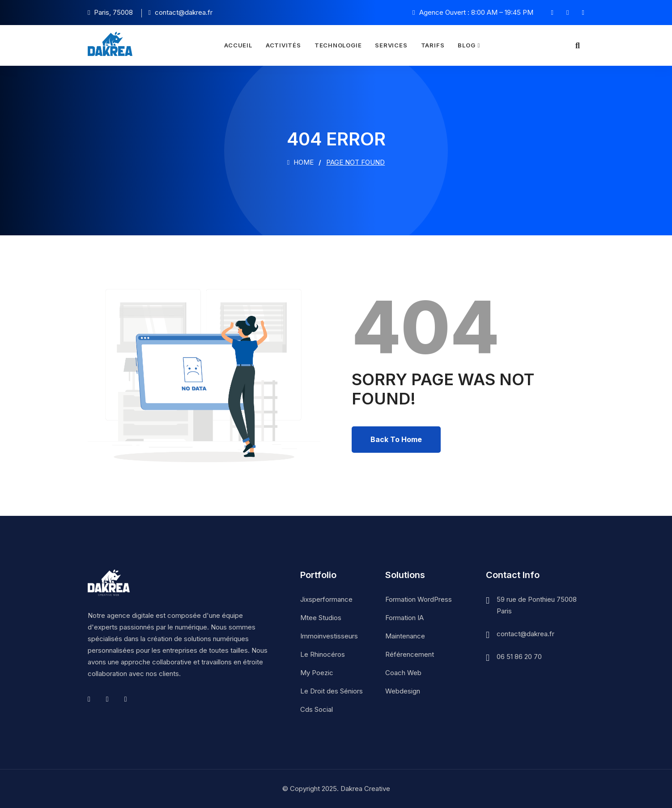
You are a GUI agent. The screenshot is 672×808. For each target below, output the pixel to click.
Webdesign (403, 691)
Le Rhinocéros (323, 654)
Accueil (238, 45)
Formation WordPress (419, 599)
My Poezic (317, 673)
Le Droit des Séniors (332, 691)
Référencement (410, 654)
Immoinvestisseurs (329, 636)
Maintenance (405, 636)
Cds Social (317, 709)
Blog (466, 45)
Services (391, 45)
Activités (283, 45)
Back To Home (396, 439)
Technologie (338, 45)
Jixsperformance (326, 599)
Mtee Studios (321, 618)
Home (300, 162)
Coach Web (403, 673)
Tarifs (433, 45)
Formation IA (404, 618)
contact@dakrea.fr (525, 634)
